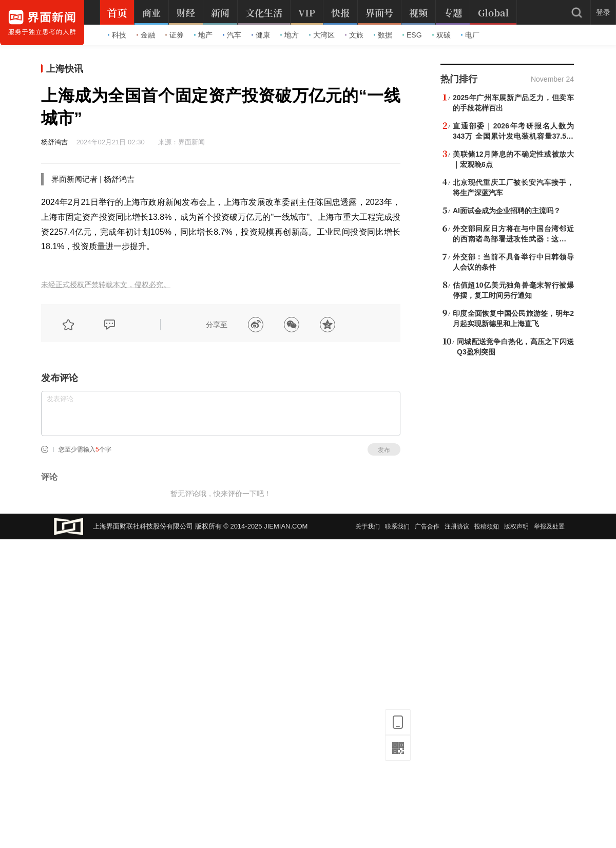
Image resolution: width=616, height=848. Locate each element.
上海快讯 (65, 69)
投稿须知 (487, 526)
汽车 (232, 35)
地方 (290, 35)
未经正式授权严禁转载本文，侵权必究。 (106, 285)
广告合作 (427, 526)
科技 (117, 35)
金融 (146, 35)
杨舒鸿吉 (54, 142)
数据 (383, 35)
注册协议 (457, 526)
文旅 (354, 35)
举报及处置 (549, 526)
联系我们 (397, 526)
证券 (175, 35)
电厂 (470, 35)
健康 (261, 35)
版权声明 (516, 526)
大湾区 (322, 35)
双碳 (441, 35)
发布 (384, 450)
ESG (412, 35)
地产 (203, 35)
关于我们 (368, 526)
